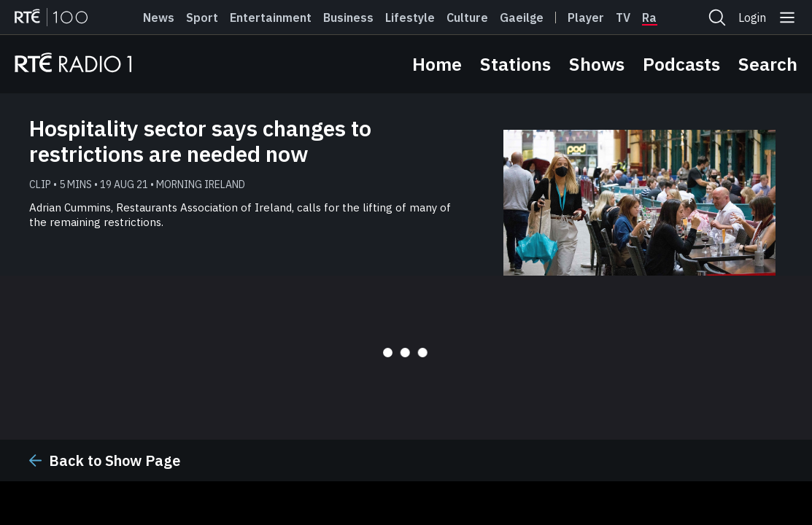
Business (348, 17)
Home (437, 64)
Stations (515, 64)
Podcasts (681, 64)
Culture (467, 17)
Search (768, 64)
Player (586, 17)
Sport (202, 17)
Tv (623, 17)
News (159, 17)
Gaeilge (522, 17)
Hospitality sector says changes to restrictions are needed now (200, 141)
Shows (597, 64)
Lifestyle (410, 17)
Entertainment (271, 17)
